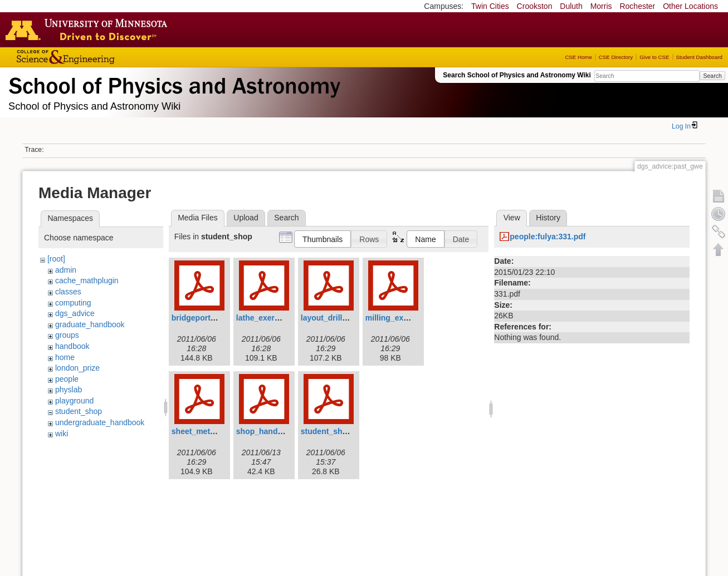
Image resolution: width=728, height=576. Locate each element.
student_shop (79, 411)
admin (66, 270)
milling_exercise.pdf (403, 318)
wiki (62, 434)
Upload (246, 218)
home (65, 357)
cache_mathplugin (87, 280)
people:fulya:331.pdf (548, 237)
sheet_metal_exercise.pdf (219, 431)
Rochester (637, 6)
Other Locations (690, 6)
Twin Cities (490, 6)
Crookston (535, 6)
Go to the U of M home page (89, 29)
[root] (56, 259)
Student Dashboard (699, 57)
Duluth (571, 6)
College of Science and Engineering (100, 57)
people (67, 379)
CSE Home (578, 57)
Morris (601, 6)
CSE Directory (616, 57)
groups (67, 335)
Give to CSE (654, 57)
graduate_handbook (90, 324)
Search (712, 76)
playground (74, 401)
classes (68, 292)
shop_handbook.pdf (273, 431)
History (548, 218)
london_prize (77, 368)
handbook (72, 346)
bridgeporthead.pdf (207, 318)
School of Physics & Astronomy (173, 83)
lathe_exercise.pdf (270, 318)
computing (73, 303)
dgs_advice (75, 313)
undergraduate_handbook (100, 422)
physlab (69, 390)
